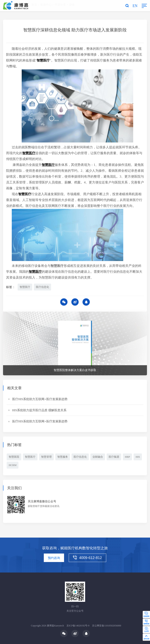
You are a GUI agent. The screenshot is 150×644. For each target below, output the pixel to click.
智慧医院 (14, 458)
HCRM (13, 466)
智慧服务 (63, 458)
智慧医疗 (25, 287)
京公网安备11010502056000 (107, 626)
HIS (138, 458)
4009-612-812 (87, 558)
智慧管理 (46, 458)
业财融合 (98, 458)
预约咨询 (54, 558)
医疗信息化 (42, 287)
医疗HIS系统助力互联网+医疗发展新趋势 (40, 400)
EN (135, 6)
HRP (127, 458)
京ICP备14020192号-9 (78, 626)
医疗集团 (114, 458)
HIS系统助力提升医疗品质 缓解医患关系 (39, 411)
